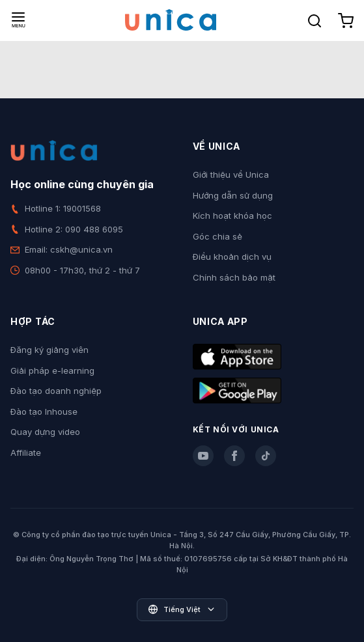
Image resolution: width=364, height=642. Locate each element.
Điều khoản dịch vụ (232, 257)
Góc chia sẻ (217, 236)
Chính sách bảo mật (234, 277)
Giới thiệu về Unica (231, 174)
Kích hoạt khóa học (232, 216)
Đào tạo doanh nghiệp (56, 391)
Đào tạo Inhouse (44, 412)
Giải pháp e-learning (52, 370)
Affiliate (26, 453)
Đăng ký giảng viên (49, 350)
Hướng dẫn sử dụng (233, 195)
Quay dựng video (45, 432)
